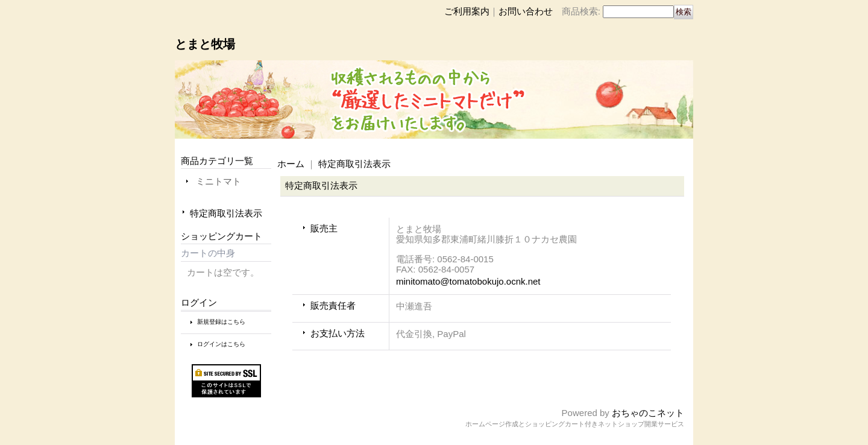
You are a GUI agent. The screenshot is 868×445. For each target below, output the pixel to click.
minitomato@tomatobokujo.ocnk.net (468, 281)
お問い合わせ (526, 11)
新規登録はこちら (221, 322)
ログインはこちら (221, 344)
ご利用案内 (467, 11)
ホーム (291, 164)
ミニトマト (219, 181)
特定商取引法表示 (226, 213)
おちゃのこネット (648, 413)
